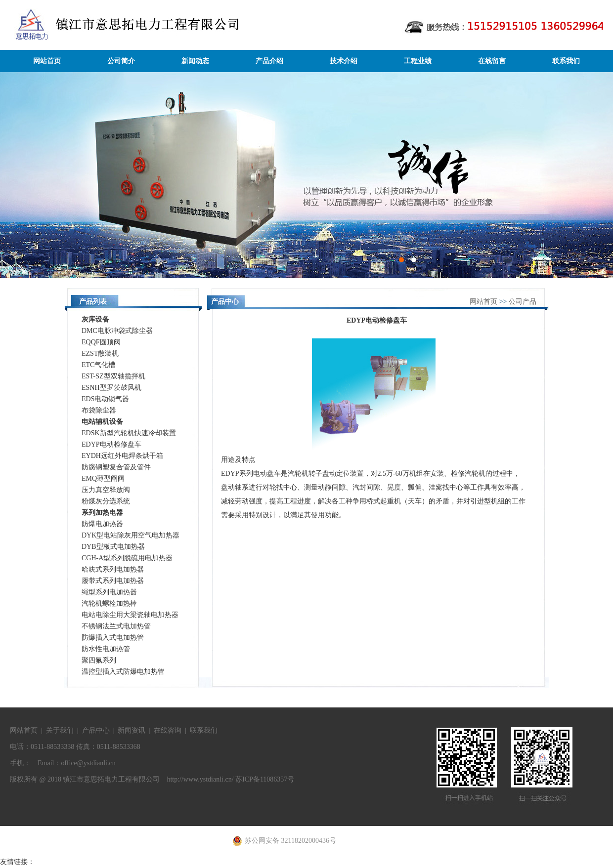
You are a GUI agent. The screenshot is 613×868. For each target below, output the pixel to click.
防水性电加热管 (106, 649)
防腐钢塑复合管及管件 (116, 467)
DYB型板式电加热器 (113, 547)
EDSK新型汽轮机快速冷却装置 (129, 433)
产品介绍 (269, 61)
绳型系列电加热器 (109, 592)
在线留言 (492, 61)
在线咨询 (168, 730)
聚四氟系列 (99, 660)
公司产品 (523, 302)
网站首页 (47, 61)
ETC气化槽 (98, 365)
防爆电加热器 (102, 524)
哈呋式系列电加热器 (113, 569)
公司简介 (121, 61)
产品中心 (96, 730)
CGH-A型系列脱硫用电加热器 (127, 558)
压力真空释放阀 (106, 490)
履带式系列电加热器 (113, 581)
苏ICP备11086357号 (265, 779)
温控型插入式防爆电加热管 (123, 672)
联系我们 (566, 61)
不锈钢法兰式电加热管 (116, 626)
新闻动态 (195, 61)
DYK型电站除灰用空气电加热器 (131, 535)
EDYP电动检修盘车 (111, 444)
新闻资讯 (131, 730)
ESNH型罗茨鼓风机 (111, 388)
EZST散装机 (100, 353)
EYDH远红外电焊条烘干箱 (122, 456)
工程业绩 (418, 61)
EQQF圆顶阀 (101, 342)
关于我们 (60, 730)
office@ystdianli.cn (88, 763)
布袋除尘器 (99, 410)
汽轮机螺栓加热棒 (109, 603)
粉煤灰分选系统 (106, 501)
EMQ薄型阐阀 (103, 478)
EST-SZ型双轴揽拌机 (113, 376)
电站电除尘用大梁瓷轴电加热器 (130, 615)
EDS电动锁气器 (105, 399)
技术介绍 (344, 61)
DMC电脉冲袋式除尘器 (117, 331)
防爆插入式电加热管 (113, 638)
